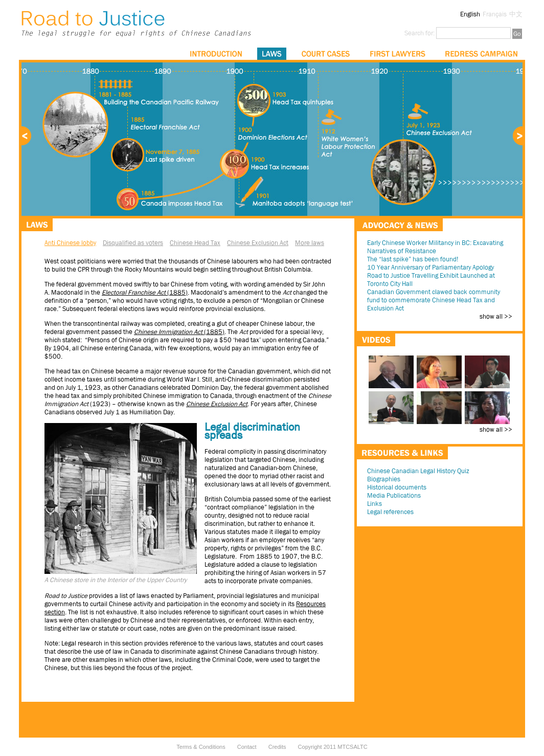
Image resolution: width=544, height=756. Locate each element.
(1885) (179, 332)
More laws (310, 243)
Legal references (390, 512)
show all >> (496, 317)
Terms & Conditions (201, 747)
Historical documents (397, 487)
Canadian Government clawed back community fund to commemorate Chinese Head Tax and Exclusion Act (434, 300)
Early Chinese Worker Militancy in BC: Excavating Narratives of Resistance (435, 247)
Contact (247, 747)
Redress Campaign (481, 54)
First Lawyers (398, 54)
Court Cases (326, 54)
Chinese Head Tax (195, 243)
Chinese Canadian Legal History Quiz (418, 471)
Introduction (216, 54)
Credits (277, 747)
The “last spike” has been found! (413, 259)
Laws (272, 54)
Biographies (384, 479)
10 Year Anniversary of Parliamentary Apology (430, 267)
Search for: (420, 33)
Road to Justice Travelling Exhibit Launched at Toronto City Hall (431, 280)
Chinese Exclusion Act (258, 243)
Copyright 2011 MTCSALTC (333, 747)
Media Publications (394, 495)
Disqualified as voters (133, 243)
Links (375, 504)
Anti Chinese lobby (70, 243)
